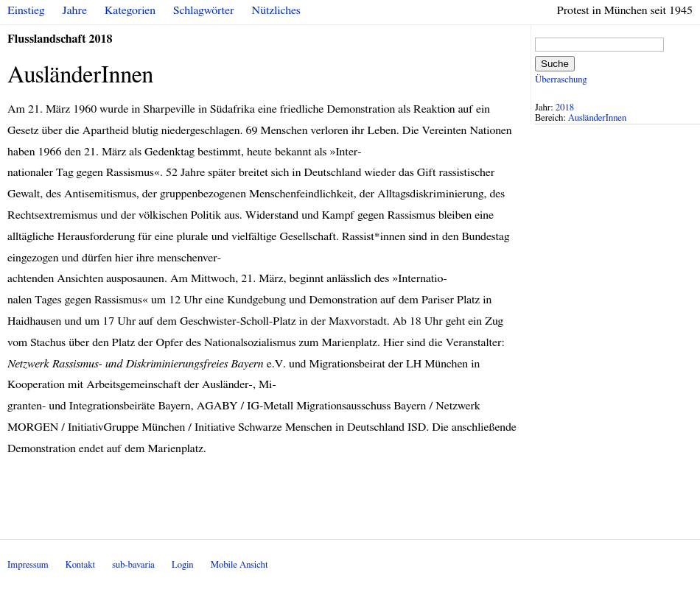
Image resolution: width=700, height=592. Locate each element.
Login (183, 565)
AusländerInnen (597, 118)
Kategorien (130, 10)
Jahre (75, 10)
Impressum (28, 565)
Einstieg (26, 10)
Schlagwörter (203, 10)
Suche (555, 64)
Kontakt (80, 565)
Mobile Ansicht (239, 565)
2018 (565, 108)
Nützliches (276, 10)
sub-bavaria (133, 565)
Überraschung (561, 80)
